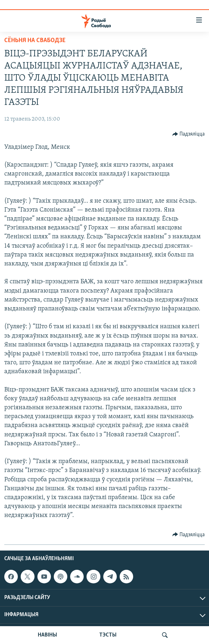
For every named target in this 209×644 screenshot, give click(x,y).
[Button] (189, 134)
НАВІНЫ (47, 635)
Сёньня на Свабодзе (35, 40)
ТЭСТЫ (108, 635)
